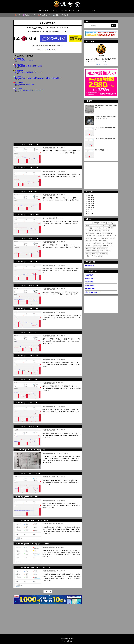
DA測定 (104, 223)
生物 (88, 248)
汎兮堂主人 (101, 56)
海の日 (89, 241)
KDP (102, 225)
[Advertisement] (48, 127)
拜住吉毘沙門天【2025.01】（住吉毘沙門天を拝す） (29, 90)
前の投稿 (50, 592)
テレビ (98, 233)
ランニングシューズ (109, 236)
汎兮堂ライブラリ (91, 256)
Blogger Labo (70, 640)
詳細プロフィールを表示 (101, 64)
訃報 (100, 256)
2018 (89, 212)
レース (89, 238)
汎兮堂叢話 (19, 77)
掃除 (105, 248)
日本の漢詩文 (19, 64)
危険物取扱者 (97, 241)
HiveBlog (112, 223)
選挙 (99, 248)
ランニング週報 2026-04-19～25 (24, 60)
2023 (89, 202)
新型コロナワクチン (108, 246)
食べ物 (97, 246)
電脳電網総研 (19, 71)
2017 (89, 214)
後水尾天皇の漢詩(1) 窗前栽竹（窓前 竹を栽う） (29, 66)
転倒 (88, 254)
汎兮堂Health (19, 83)
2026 (89, 196)
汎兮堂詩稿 (19, 89)
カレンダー (90, 231)
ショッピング (105, 231)
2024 (89, 200)
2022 (89, 204)
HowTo (89, 225)
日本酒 (94, 254)
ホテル (99, 236)
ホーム (46, 592)
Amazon (89, 223)
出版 (104, 243)
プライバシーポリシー (67, 642)
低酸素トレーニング (105, 251)
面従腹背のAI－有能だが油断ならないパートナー (29, 72)
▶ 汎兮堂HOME (90, 266)
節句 (94, 248)
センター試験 (90, 233)
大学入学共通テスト (92, 251)
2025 (89, 198)
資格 (99, 243)
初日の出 (89, 246)
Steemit (89, 228)
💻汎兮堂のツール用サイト (60, 15)
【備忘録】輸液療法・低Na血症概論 (25, 84)
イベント (103, 228)
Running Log (111, 225)
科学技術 (111, 238)
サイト (97, 231)
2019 (89, 210)
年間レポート (103, 254)
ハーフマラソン (107, 233)
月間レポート (90, 243)
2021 (89, 206)
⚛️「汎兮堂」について (29, 15)
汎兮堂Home (19, 58)
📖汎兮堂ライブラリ (44, 15)
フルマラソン (90, 236)
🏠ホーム (17, 15)
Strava (96, 228)
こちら (46, 50)
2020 (89, 208)
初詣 (110, 243)
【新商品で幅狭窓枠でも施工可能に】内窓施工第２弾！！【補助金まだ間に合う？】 (38, 78)
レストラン (97, 238)
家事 (104, 238)
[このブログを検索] (99, 26)
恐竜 (105, 241)
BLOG (96, 223)
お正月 (111, 228)
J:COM (96, 225)
